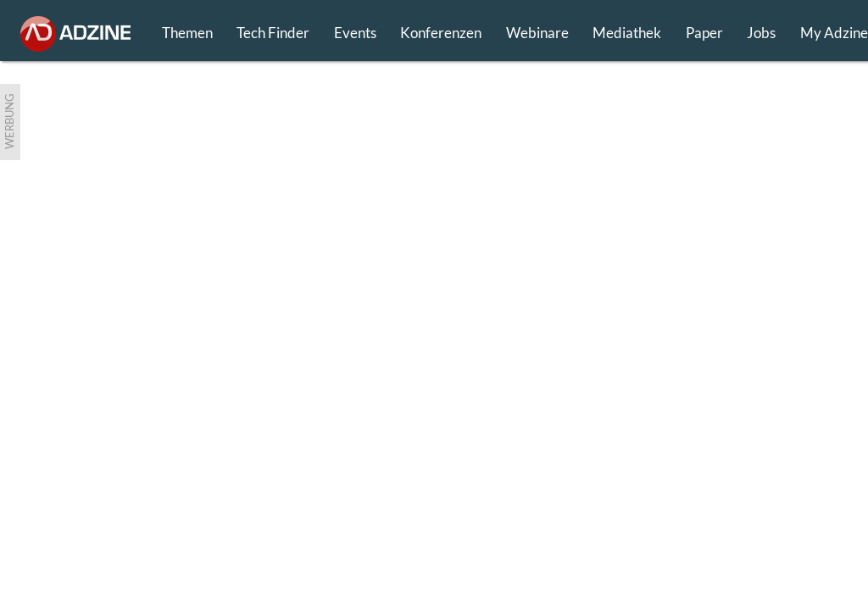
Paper (704, 33)
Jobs (761, 33)
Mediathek (627, 33)
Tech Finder (273, 33)
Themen (187, 33)
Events (355, 33)
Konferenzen (441, 33)
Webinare (537, 33)
